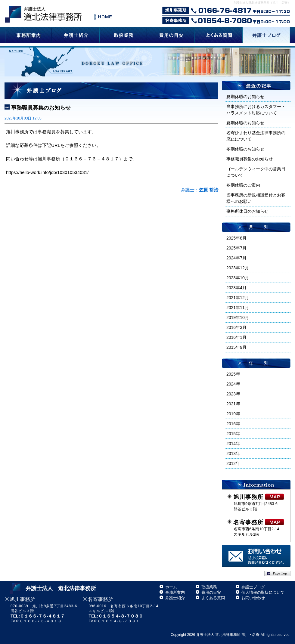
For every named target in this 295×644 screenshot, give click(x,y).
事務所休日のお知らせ (247, 211)
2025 (231, 374)
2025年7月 (236, 248)
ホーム (171, 587)
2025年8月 (236, 238)
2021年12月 (238, 298)
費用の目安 (211, 592)
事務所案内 (175, 592)
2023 (231, 394)
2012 (231, 463)
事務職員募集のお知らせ (41, 108)
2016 (231, 424)
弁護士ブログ (253, 587)
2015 (231, 434)
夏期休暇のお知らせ (245, 97)
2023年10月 (238, 278)
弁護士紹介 (175, 598)
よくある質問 (213, 598)
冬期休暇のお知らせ (245, 149)
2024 (231, 384)
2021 (231, 404)
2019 (231, 414)
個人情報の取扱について (263, 592)
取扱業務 (209, 587)
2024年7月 (236, 258)
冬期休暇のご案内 (243, 185)
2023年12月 (238, 268)
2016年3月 (236, 327)
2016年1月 (236, 337)
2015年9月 (236, 347)
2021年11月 (238, 308)
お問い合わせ (253, 598)
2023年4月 (236, 288)
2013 (231, 454)
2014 (231, 444)
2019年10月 (238, 317)
